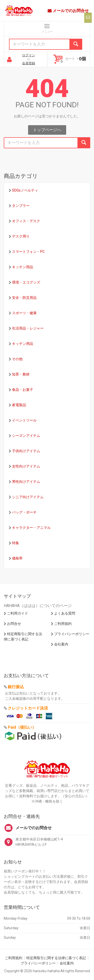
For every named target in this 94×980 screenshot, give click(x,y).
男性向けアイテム (26, 482)
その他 (17, 359)
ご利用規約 (63, 624)
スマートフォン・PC (28, 252)
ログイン (29, 55)
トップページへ (47, 130)
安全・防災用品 (24, 298)
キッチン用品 (23, 267)
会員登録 (29, 63)
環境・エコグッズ (26, 282)
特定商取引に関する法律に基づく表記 (56, 958)
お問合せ (14, 624)
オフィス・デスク (26, 221)
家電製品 (19, 405)
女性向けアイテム (26, 466)
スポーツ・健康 (24, 313)
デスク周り (21, 236)
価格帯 (17, 558)
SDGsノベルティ (25, 190)
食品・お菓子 (23, 390)
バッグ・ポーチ (24, 512)
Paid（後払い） (22, 727)
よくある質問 (65, 613)
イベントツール (24, 420)
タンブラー (21, 206)
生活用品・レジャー (28, 328)
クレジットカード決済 (28, 708)
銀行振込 (16, 687)
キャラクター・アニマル (31, 528)
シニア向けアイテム (28, 497)
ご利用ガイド (18, 613)
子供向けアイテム (26, 451)
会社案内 (61, 644)
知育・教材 (21, 374)
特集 (16, 543)
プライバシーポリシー (72, 634)
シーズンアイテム (26, 436)
